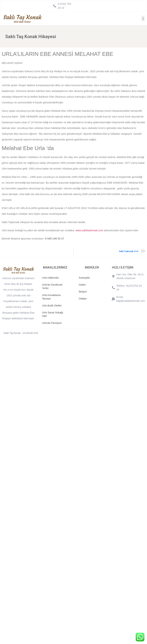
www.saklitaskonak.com (89, 230)
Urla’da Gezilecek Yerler (52, 286)
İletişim (83, 292)
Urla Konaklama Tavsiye (51, 297)
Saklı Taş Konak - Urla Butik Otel (21, 333)
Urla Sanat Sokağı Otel (53, 314)
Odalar (83, 299)
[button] (143, 19)
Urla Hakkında (50, 278)
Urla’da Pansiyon (52, 323)
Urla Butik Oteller (52, 305)
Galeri (82, 285)
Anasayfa (84, 278)
